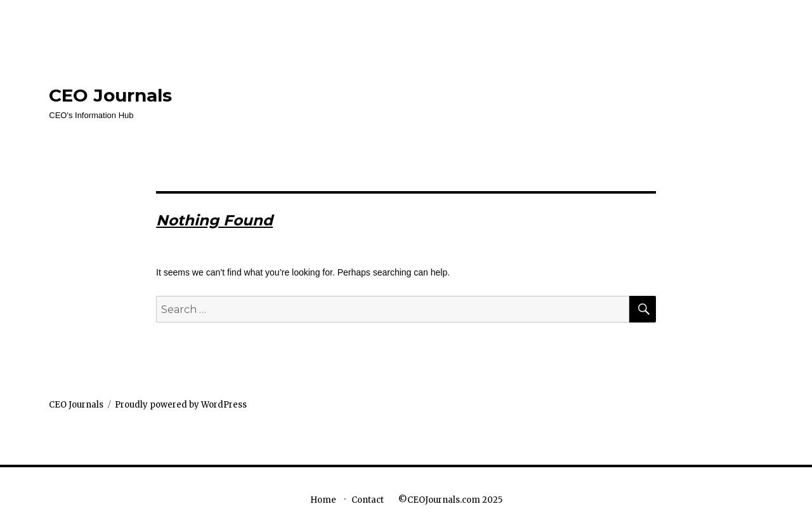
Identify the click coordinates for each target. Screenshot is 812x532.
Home (323, 500)
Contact (368, 500)
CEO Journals (110, 95)
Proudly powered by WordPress (181, 405)
